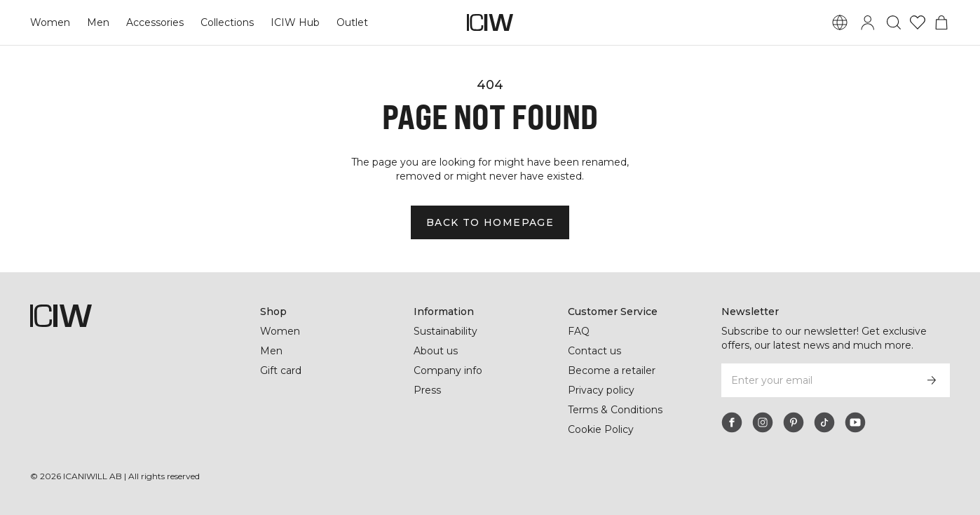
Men (97, 22)
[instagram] (763, 422)
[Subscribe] (932, 380)
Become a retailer (612, 370)
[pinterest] (794, 422)
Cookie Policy (601, 429)
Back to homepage (490, 222)
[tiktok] (824, 422)
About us (436, 351)
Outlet (349, 22)
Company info (448, 370)
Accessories (153, 22)
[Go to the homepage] (490, 22)
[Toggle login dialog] (868, 22)
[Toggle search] (894, 22)
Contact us (594, 351)
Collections (226, 22)
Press (427, 390)
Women (50, 22)
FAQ (579, 331)
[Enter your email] (817, 380)
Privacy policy (602, 390)
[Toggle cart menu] (941, 22)
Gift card (281, 370)
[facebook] (732, 422)
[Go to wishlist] (918, 22)
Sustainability (447, 331)
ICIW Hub (293, 22)
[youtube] (855, 422)
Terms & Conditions (615, 410)
